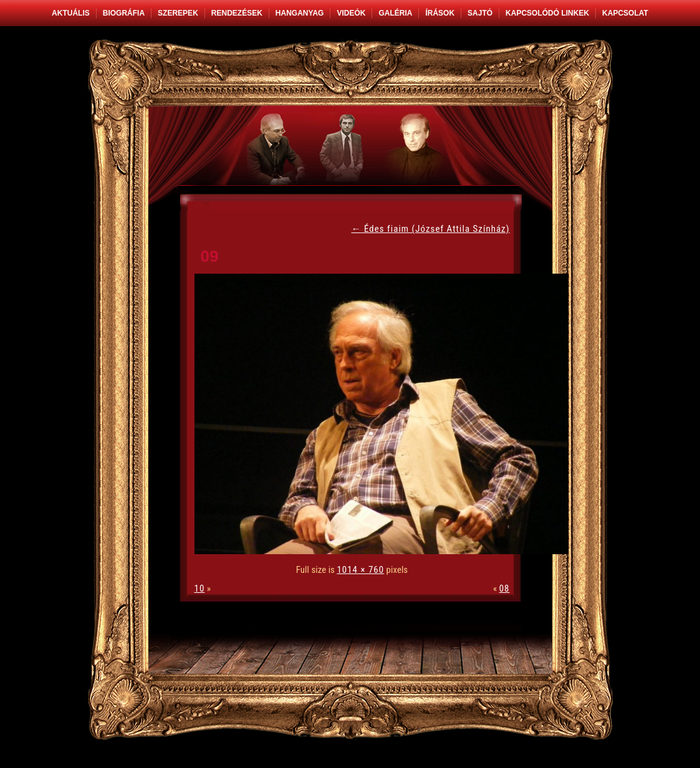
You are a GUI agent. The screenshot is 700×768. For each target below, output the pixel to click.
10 (200, 588)
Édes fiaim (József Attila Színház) (431, 229)
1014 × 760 (360, 570)
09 (210, 256)
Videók (351, 13)
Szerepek (178, 13)
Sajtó (480, 13)
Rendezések (237, 13)
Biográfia (124, 13)
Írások (440, 13)
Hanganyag (300, 13)
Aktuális (71, 13)
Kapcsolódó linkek (547, 13)
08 (505, 588)
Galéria (395, 13)
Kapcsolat (625, 13)
